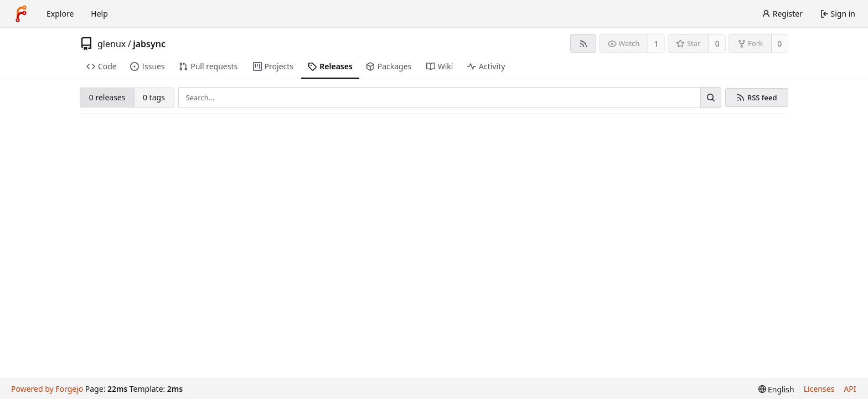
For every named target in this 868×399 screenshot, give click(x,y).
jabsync (149, 44)
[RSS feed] (583, 44)
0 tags (154, 97)
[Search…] (711, 98)
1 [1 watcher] (657, 44)
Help (99, 14)
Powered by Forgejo (47, 389)
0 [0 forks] (779, 44)
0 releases (107, 97)
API (850, 389)
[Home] (21, 14)
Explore (60, 14)
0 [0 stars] (717, 44)
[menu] (776, 389)
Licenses (819, 389)
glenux (112, 44)
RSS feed (762, 98)
